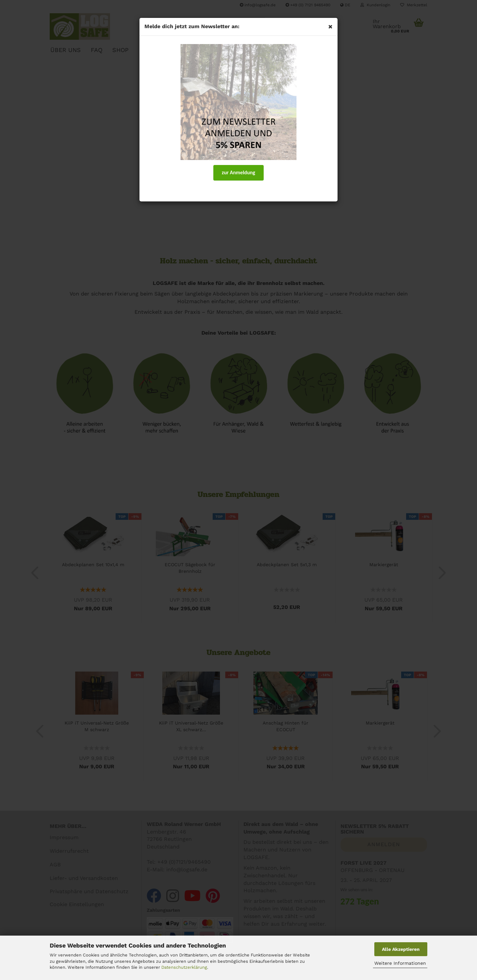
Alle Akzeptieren (401, 949)
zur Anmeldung (239, 172)
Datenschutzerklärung (184, 967)
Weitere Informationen (400, 963)
